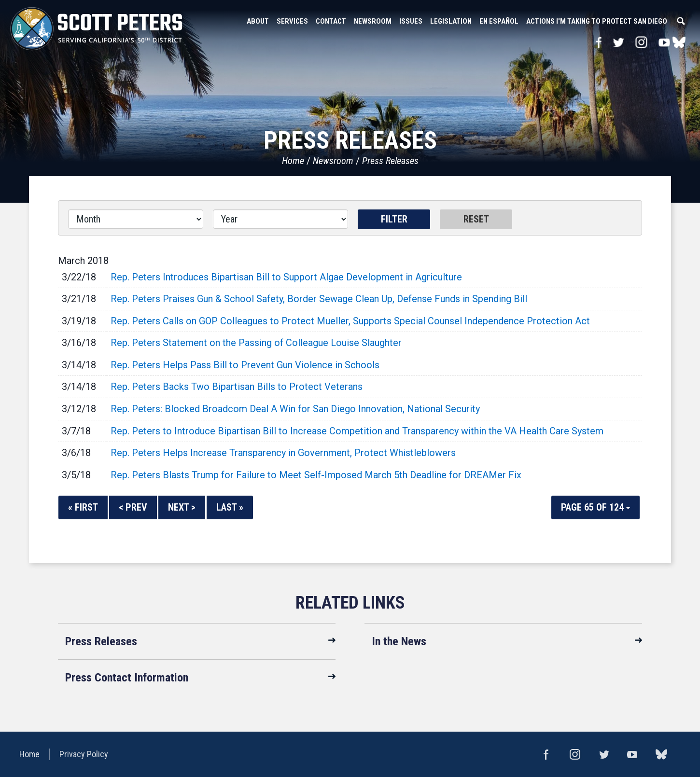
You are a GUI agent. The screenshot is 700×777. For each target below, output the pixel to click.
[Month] (136, 219)
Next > (182, 507)
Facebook (599, 42)
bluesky (679, 42)
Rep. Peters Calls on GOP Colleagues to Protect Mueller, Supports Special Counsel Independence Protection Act (350, 321)
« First (83, 507)
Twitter (618, 42)
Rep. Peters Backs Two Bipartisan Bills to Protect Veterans (237, 387)
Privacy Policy (84, 754)
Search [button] (681, 21)
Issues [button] (411, 21)
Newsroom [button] (373, 21)
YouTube (665, 42)
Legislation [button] (451, 21)
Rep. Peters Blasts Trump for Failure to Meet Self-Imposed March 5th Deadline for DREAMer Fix (316, 475)
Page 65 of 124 (595, 507)
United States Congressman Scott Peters (97, 29)
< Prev (133, 507)
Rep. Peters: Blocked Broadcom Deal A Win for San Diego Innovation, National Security (295, 409)
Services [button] (292, 21)
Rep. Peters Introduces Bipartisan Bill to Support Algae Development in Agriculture (286, 277)
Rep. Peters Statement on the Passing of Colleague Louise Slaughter (256, 343)
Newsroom (333, 161)
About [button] (258, 21)
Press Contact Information (127, 678)
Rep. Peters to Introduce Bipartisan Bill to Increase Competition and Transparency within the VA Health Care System (357, 431)
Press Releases (390, 161)
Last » (230, 507)
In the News (399, 641)
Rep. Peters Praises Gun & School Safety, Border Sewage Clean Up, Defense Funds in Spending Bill (319, 299)
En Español (499, 21)
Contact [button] (331, 21)
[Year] (280, 219)
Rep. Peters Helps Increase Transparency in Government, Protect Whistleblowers (283, 453)
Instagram (641, 42)
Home (293, 161)
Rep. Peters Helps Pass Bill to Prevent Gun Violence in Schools (245, 365)
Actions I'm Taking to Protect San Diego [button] (597, 21)
